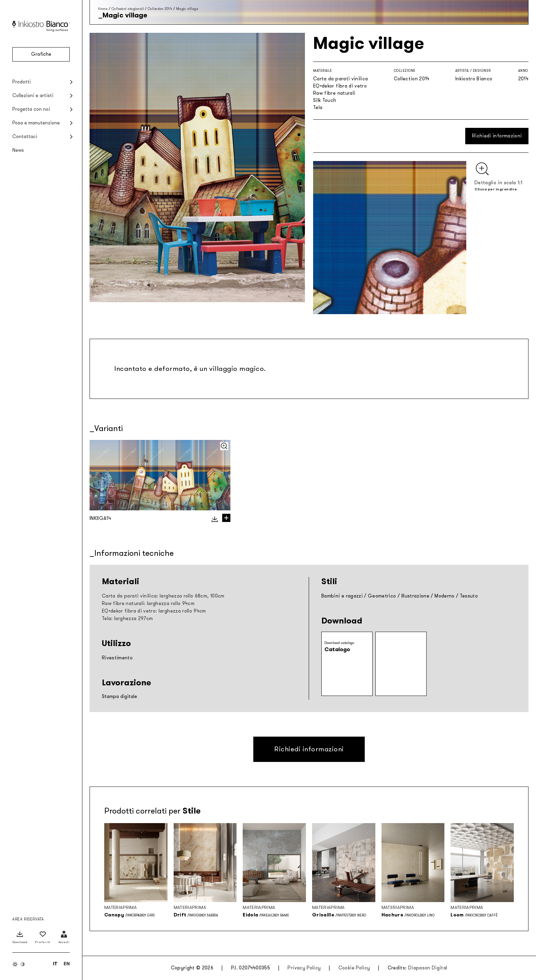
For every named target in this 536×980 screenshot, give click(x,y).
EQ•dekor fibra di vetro (340, 86)
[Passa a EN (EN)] (67, 964)
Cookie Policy (354, 968)
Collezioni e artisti (33, 96)
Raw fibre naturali (334, 93)
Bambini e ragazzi (342, 596)
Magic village (187, 9)
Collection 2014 (160, 9)
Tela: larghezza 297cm (127, 619)
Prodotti (22, 82)
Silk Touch (325, 100)
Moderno (444, 596)
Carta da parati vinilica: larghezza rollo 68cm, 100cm (163, 596)
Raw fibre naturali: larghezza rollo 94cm (148, 603)
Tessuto (469, 596)
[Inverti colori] (19, 964)
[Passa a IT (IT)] (55, 964)
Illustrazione (416, 596)
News (18, 150)
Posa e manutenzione (36, 123)
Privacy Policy (304, 968)
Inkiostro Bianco (474, 79)
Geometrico (382, 596)
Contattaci (25, 137)
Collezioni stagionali (128, 9)
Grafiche (41, 54)
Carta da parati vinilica (340, 79)
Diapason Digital (428, 968)
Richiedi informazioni (497, 136)
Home (103, 9)
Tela (318, 108)
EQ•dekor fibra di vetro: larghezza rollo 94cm (154, 611)
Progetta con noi (31, 109)
